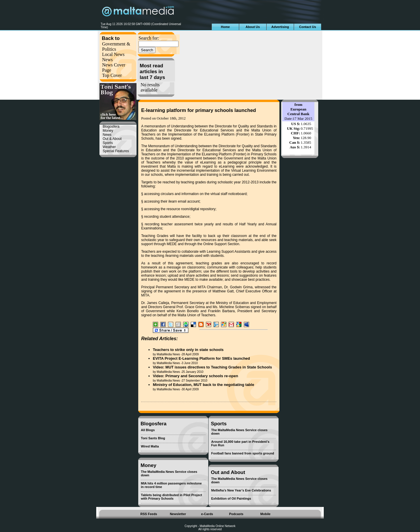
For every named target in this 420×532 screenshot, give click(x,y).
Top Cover (112, 75)
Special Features (116, 151)
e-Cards (207, 514)
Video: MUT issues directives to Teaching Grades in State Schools (212, 367)
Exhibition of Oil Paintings (231, 498)
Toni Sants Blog (153, 438)
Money (108, 131)
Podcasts (236, 514)
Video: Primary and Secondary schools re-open (195, 376)
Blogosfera (111, 127)
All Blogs (148, 430)
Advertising (280, 27)
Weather (109, 147)
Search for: (149, 38)
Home (225, 27)
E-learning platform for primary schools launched (199, 110)
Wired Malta (150, 446)
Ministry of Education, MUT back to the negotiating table (203, 385)
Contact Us (307, 27)
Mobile (266, 514)
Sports (108, 143)
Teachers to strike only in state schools (188, 350)
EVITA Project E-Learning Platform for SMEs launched (201, 358)
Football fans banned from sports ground (243, 453)
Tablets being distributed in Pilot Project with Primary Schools (171, 497)
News (107, 60)
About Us (253, 27)
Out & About (112, 139)
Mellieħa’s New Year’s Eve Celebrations (241, 490)
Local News (113, 54)
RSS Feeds (149, 514)
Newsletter (178, 514)
